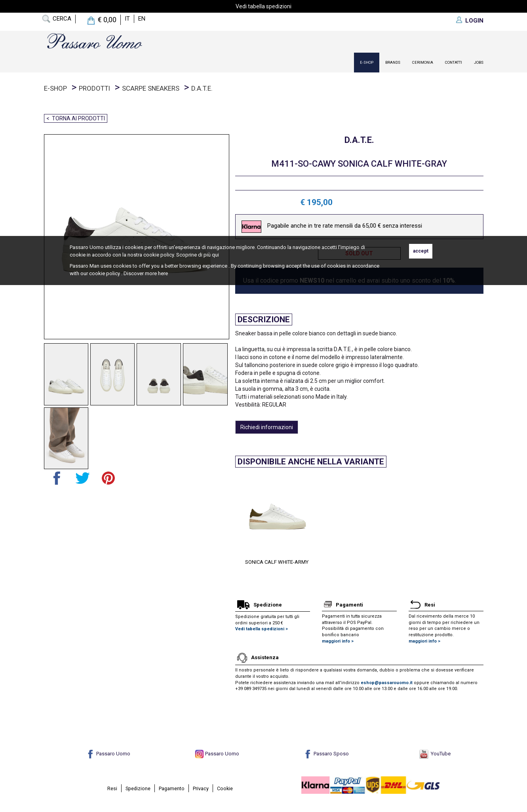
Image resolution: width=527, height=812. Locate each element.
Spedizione (138, 788)
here (163, 273)
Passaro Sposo (326, 754)
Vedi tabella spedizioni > (262, 629)
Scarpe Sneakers (151, 88)
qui (215, 255)
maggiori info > (338, 641)
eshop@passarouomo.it (387, 683)
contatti (454, 62)
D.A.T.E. (202, 88)
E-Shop (367, 62)
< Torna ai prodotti (76, 118)
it (127, 19)
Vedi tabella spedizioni (263, 6)
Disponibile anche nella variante (311, 462)
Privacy (201, 788)
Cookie (225, 788)
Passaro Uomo (108, 754)
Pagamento (172, 788)
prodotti (94, 88)
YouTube (435, 754)
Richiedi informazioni (267, 427)
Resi (112, 788)
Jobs (479, 62)
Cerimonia (423, 62)
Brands (393, 62)
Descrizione (264, 319)
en (142, 19)
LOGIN (474, 21)
